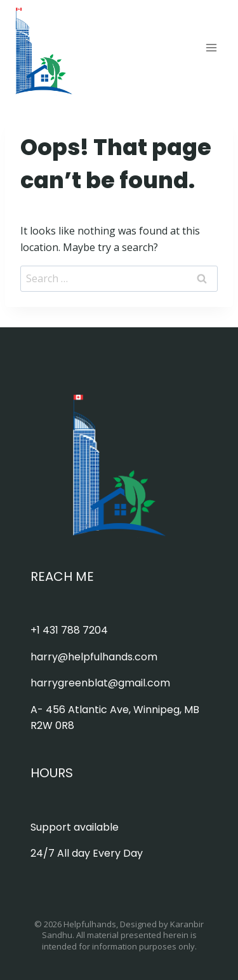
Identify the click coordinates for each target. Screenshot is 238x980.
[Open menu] (211, 47)
